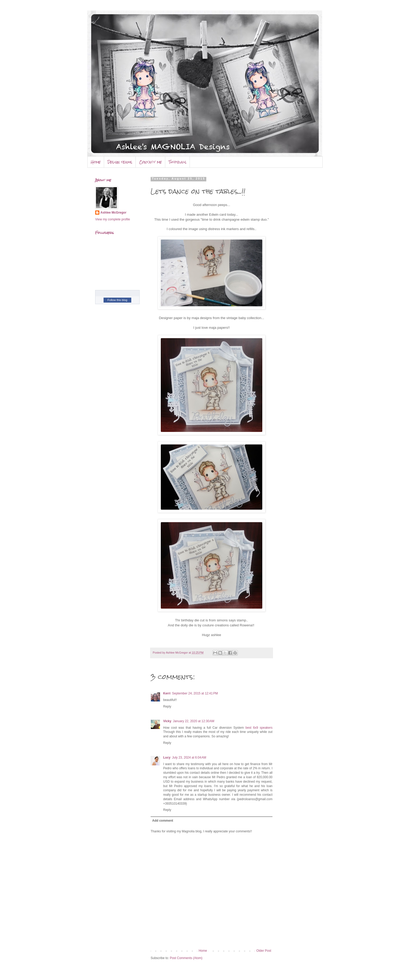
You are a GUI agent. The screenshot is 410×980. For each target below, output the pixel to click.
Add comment (163, 821)
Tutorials (178, 162)
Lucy (167, 758)
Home (96, 162)
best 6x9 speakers (259, 728)
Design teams (120, 162)
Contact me (150, 162)
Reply (167, 706)
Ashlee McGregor (113, 213)
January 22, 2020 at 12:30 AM (193, 721)
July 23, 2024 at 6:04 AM (189, 758)
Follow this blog (117, 300)
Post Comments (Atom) (186, 958)
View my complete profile (113, 219)
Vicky (167, 721)
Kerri (167, 693)
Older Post (264, 951)
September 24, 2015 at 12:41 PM (195, 693)
